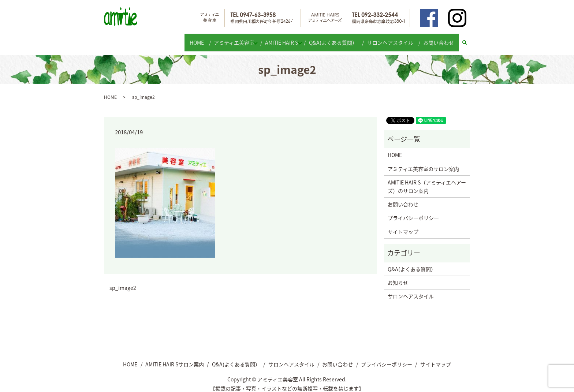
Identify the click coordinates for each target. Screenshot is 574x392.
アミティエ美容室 (232, 39)
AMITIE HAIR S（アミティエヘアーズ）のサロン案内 (427, 180)
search (468, 39)
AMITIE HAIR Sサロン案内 (175, 358)
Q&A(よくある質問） (338, 39)
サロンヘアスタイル (393, 39)
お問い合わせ (440, 39)
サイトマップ (403, 225)
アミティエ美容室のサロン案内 (423, 162)
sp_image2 (123, 282)
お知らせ (398, 276)
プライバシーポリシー (413, 212)
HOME (196, 39)
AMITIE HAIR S (283, 39)
